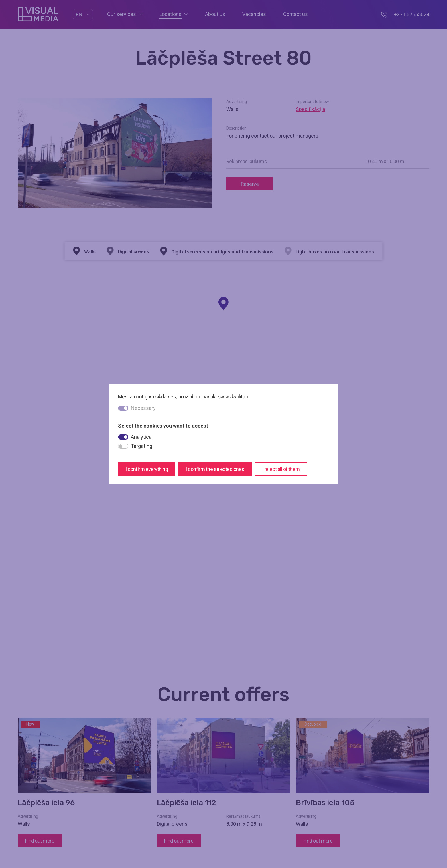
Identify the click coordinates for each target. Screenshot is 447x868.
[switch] (123, 437)
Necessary (143, 408)
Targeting (142, 446)
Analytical (142, 437)
